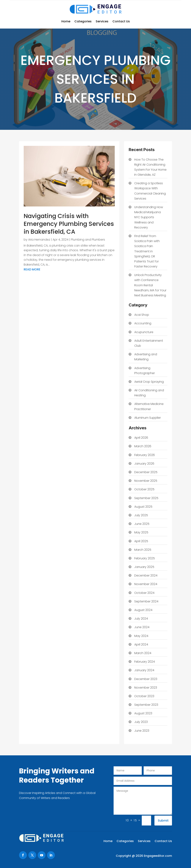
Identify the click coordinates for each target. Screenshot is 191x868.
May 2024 (141, 636)
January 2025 (144, 567)
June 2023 (142, 731)
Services (102, 21)
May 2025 (141, 532)
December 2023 (146, 679)
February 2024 (145, 662)
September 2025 (146, 498)
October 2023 (144, 696)
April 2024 (141, 644)
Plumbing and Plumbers (88, 240)
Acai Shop (142, 315)
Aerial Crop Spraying (149, 382)
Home (66, 21)
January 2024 (144, 670)
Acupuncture (144, 332)
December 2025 (146, 472)
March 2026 (143, 446)
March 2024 (143, 653)
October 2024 (144, 593)
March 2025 (143, 550)
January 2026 (144, 464)
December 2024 (146, 575)
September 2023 (146, 705)
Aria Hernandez (39, 240)
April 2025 (141, 541)
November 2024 (146, 584)
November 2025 (146, 481)
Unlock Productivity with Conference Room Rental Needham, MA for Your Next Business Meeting (150, 285)
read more (32, 269)
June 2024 (142, 627)
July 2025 (141, 515)
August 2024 (143, 610)
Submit (163, 821)
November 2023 (146, 688)
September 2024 (146, 601)
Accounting (143, 323)
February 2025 (145, 558)
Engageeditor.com (158, 856)
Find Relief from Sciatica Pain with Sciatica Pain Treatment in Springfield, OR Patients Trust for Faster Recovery (147, 251)
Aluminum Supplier (148, 418)
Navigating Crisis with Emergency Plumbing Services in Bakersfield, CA (69, 224)
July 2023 (141, 722)
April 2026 (141, 438)
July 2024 (141, 619)
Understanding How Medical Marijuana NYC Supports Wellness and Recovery (149, 217)
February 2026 (145, 455)
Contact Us (121, 21)
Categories (83, 21)
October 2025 (144, 489)
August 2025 (143, 507)
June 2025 (142, 524)
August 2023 (143, 713)
